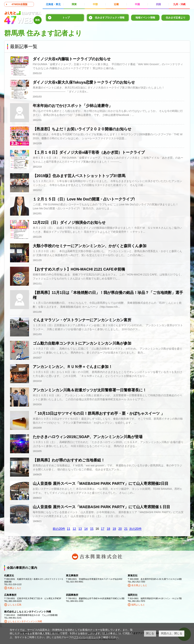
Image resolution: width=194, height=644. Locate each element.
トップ (66, 18)
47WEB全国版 (20, 4)
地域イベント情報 (145, 18)
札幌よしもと (15, 588)
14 (86, 529)
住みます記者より (176, 18)
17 (103, 529)
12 (74, 529)
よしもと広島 (15, 605)
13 (80, 529)
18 (108, 529)
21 (126, 529)
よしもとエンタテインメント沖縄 (25, 621)
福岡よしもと (138, 605)
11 (69, 529)
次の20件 (135, 529)
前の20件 (59, 529)
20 (120, 529)
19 (114, 529)
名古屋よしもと (139, 585)
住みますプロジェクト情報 (110, 18)
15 (92, 529)
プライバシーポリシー (86, 637)
